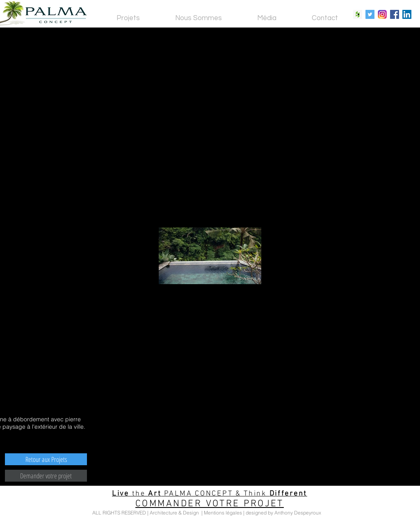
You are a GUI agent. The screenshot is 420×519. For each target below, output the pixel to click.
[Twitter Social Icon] (370, 14)
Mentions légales (223, 513)
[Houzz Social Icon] (358, 14)
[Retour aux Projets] (46, 459)
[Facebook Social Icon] (395, 14)
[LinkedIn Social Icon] (407, 14)
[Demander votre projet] (46, 476)
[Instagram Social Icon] (382, 14)
